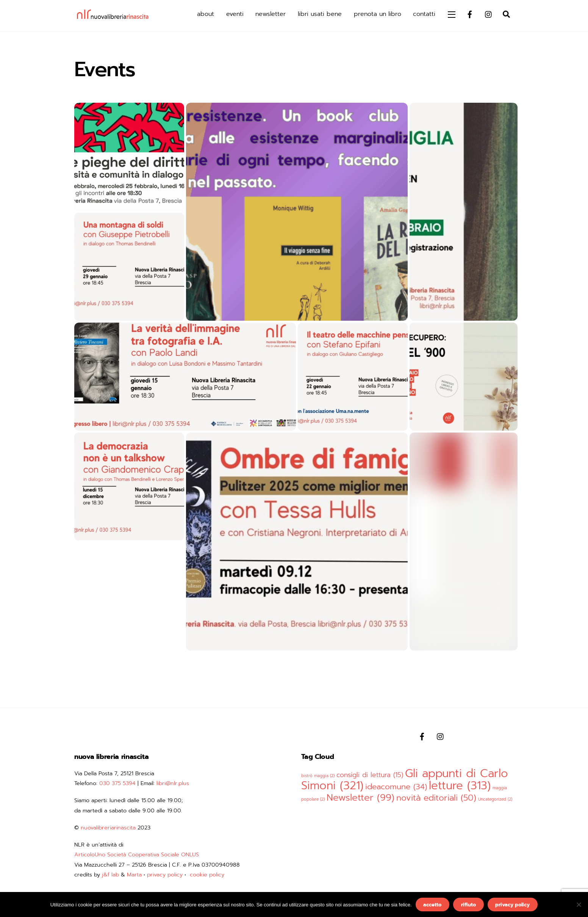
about (206, 14)
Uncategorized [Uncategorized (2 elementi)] (495, 799)
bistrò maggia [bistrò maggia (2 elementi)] (318, 776)
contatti (424, 14)
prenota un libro (378, 14)
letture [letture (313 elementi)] (460, 785)
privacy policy (165, 875)
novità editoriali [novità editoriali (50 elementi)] (436, 798)
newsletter (271, 14)
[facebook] (470, 14)
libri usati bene (320, 14)
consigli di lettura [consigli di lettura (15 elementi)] (370, 775)
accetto (432, 905)
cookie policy (207, 875)
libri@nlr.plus (173, 783)
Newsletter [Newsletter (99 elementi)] (360, 797)
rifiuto (468, 905)
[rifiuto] (579, 904)
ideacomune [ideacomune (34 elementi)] (396, 787)
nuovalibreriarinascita (108, 828)
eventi (235, 14)
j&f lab (110, 875)
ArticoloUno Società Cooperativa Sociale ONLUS (137, 854)
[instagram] (489, 14)
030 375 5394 (117, 783)
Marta (134, 875)
